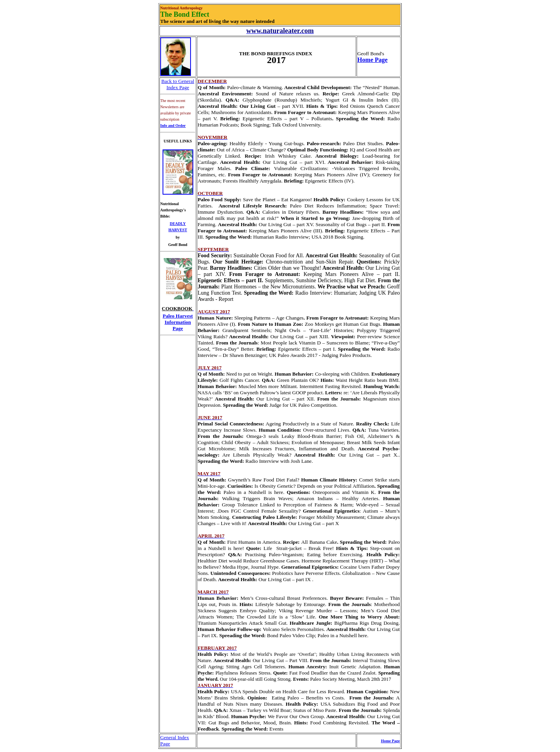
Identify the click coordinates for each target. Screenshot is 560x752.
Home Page (373, 60)
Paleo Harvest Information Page (178, 322)
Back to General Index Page (178, 84)
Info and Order (173, 126)
